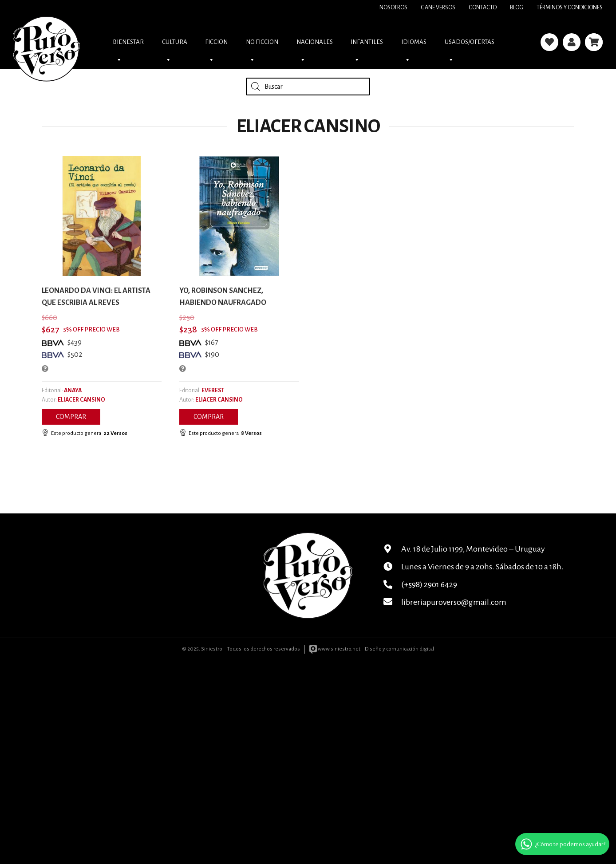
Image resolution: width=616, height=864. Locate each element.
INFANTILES (367, 45)
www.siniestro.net (335, 649)
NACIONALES (315, 45)
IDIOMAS (414, 45)
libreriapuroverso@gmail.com (454, 602)
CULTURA (175, 45)
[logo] (47, 42)
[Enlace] (549, 42)
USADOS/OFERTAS (470, 45)
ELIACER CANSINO (81, 400)
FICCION (216, 45)
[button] (71, 417)
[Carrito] (594, 42)
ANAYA (73, 391)
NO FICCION (262, 45)
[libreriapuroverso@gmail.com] (392, 602)
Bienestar (128, 45)
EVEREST (213, 391)
